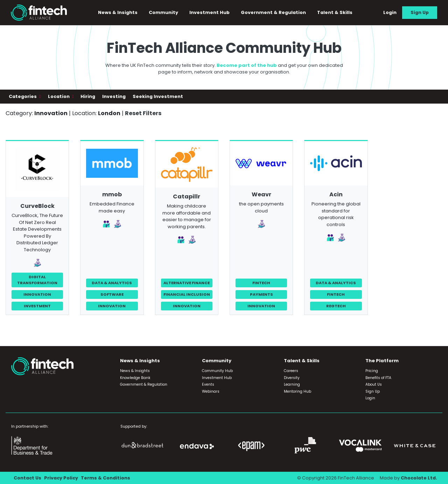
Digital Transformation (37, 280)
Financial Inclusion (187, 294)
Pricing (372, 371)
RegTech (336, 306)
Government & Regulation (273, 12)
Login (390, 12)
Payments (261, 294)
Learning (292, 384)
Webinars (211, 391)
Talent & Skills (335, 12)
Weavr (261, 194)
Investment (37, 306)
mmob (112, 194)
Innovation (37, 294)
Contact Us (27, 478)
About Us (374, 384)
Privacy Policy (61, 478)
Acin (336, 194)
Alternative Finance (187, 283)
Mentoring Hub (297, 391)
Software (112, 294)
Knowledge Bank (135, 378)
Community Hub (217, 371)
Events (208, 384)
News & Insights (118, 12)
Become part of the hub (247, 65)
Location (59, 96)
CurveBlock (37, 206)
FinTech (261, 283)
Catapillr (187, 197)
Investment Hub (209, 12)
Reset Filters (143, 113)
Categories (23, 96)
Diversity (292, 378)
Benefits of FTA (378, 378)
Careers (291, 371)
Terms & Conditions (106, 478)
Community (163, 12)
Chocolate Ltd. (419, 478)
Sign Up (420, 12)
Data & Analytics (112, 283)
